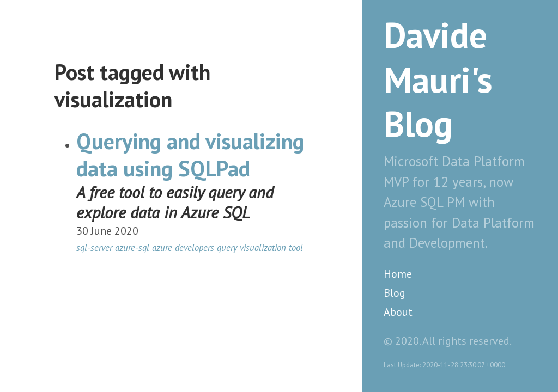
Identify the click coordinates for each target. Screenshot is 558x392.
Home (398, 274)
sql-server (94, 248)
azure (162, 248)
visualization (263, 248)
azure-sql (132, 248)
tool (296, 248)
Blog (395, 293)
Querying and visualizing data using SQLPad (190, 155)
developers (195, 248)
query (227, 248)
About (398, 312)
